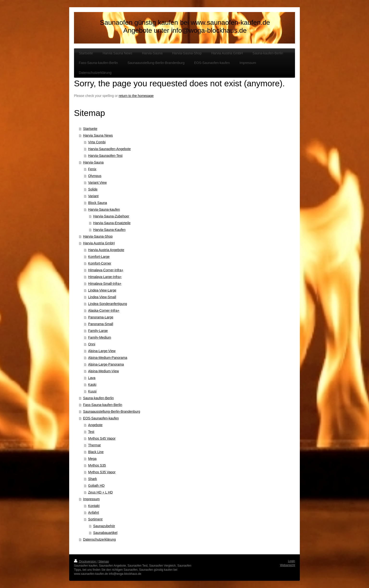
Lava (92, 378)
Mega (92, 459)
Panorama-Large (101, 317)
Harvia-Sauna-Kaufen (109, 230)
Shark (93, 479)
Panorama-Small (101, 324)
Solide (93, 189)
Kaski (92, 385)
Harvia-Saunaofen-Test (105, 156)
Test (91, 432)
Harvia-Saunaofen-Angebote (109, 149)
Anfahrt (94, 512)
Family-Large (98, 331)
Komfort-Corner (100, 263)
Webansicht (288, 565)
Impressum (91, 499)
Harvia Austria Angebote (106, 250)
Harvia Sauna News (98, 135)
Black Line (96, 452)
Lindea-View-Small (102, 297)
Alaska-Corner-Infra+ (104, 310)
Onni (92, 344)
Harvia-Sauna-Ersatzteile (112, 223)
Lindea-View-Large (102, 290)
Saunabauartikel (105, 533)
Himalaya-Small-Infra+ (105, 284)
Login (292, 561)
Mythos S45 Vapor (102, 438)
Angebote (95, 425)
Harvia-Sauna (93, 162)
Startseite (90, 129)
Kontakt (94, 506)
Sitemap (104, 562)
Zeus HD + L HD (101, 492)
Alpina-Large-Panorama (106, 364)
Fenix (92, 169)
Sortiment (95, 519)
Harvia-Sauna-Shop (98, 236)
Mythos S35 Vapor (102, 472)
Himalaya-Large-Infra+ (105, 277)
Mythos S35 (97, 465)
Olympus (95, 176)
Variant (93, 196)
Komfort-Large (99, 257)
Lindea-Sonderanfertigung (108, 304)
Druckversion (85, 562)
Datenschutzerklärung (99, 539)
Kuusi (92, 391)
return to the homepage (136, 96)
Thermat (94, 445)
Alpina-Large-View (102, 351)
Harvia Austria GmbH (99, 243)
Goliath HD (96, 486)
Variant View (97, 183)
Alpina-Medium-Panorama (108, 358)
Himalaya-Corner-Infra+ (106, 270)
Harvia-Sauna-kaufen (104, 209)
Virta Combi (97, 142)
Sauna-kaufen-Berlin (98, 398)
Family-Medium (100, 337)
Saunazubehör (104, 526)
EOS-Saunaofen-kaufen (101, 418)
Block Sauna (98, 203)
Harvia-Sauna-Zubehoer (111, 216)
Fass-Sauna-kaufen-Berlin (103, 405)
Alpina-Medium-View (104, 371)
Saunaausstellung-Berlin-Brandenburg (112, 411)
